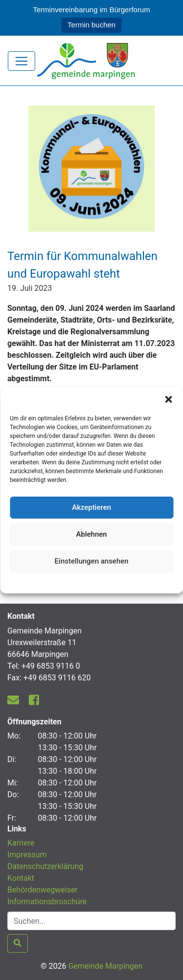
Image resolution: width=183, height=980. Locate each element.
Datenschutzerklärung (91, 582)
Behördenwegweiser (42, 890)
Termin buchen (91, 25)
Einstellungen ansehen (91, 561)
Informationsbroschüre (47, 902)
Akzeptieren (91, 507)
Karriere (21, 843)
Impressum (27, 855)
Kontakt (21, 878)
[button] (168, 399)
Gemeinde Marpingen (105, 966)
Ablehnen (91, 534)
